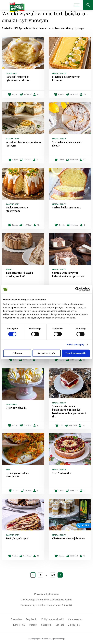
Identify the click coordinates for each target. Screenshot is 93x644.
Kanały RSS (19, 625)
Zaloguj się (74, 625)
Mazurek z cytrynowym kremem (66, 78)
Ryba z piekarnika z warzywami (17, 475)
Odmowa (17, 353)
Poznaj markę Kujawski (46, 594)
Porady (33, 625)
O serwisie (16, 619)
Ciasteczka (11, 73)
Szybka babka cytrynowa (67, 207)
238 (53, 575)
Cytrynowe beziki (16, 408)
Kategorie (46, 625)
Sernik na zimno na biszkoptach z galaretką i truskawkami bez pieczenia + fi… (69, 411)
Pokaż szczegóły (76, 345)
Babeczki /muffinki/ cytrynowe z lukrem (18, 78)
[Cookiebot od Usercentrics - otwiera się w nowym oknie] (77, 289)
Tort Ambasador (62, 473)
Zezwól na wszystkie (76, 353)
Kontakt (60, 625)
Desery (9, 269)
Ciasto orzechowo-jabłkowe (68, 538)
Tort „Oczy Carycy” (17, 538)
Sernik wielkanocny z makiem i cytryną (23, 144)
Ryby (8, 470)
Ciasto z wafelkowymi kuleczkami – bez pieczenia (68, 274)
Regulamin (32, 619)
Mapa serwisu (75, 619)
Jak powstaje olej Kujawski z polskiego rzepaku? (47, 600)
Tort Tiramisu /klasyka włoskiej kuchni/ (19, 274)
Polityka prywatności (53, 619)
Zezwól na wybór (46, 353)
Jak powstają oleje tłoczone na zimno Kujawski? (46, 605)
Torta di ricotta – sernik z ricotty (67, 144)
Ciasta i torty (59, 73)
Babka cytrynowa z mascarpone (17, 209)
